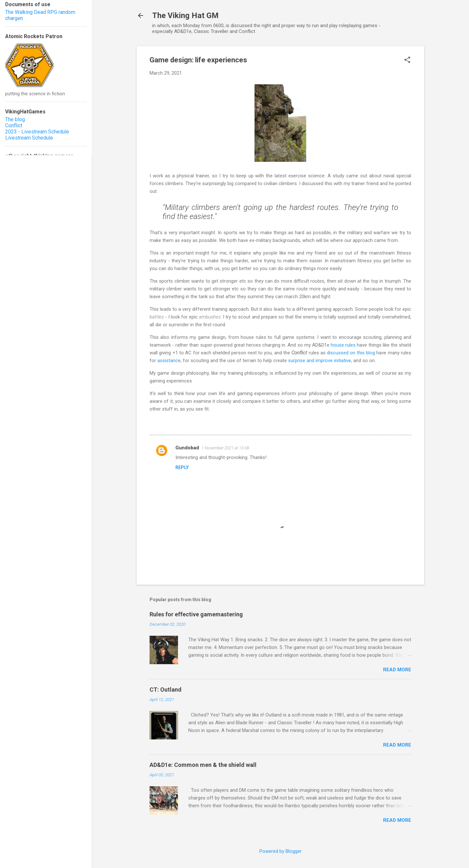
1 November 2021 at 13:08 (225, 448)
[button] (407, 60)
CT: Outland (166, 690)
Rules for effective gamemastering (196, 614)
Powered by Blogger (281, 851)
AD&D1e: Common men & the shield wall (203, 765)
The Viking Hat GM (185, 16)
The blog (15, 119)
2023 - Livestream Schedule (37, 132)
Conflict (14, 125)
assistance (169, 361)
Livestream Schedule (29, 138)
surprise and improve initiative (320, 361)
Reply (182, 467)
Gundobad (187, 448)
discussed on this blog (351, 353)
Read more (397, 670)
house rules (343, 345)
